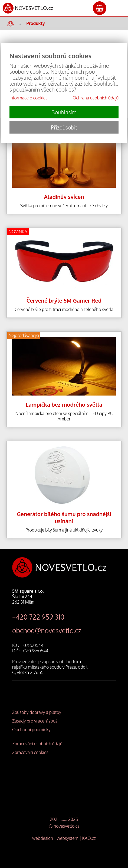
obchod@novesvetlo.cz (47, 630)
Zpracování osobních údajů (37, 744)
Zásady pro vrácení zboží (35, 721)
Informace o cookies (29, 98)
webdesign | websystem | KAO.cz (64, 838)
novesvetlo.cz (66, 826)
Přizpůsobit (64, 127)
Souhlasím (64, 112)
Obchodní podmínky (31, 730)
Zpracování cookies (30, 752)
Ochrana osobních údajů (96, 98)
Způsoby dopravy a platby (37, 712)
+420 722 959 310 (38, 617)
